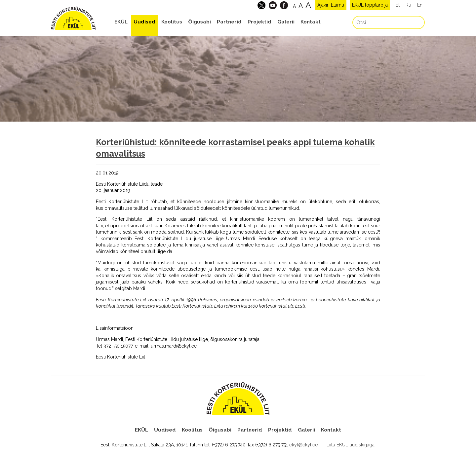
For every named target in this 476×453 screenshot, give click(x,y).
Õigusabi (199, 22)
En (420, 5)
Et (398, 5)
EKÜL (121, 22)
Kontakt (311, 22)
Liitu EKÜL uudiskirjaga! (351, 445)
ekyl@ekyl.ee (303, 445)
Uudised (144, 22)
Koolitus (172, 22)
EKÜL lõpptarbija (370, 5)
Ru (408, 5)
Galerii (286, 22)
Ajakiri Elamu (331, 5)
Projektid (259, 22)
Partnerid (229, 22)
